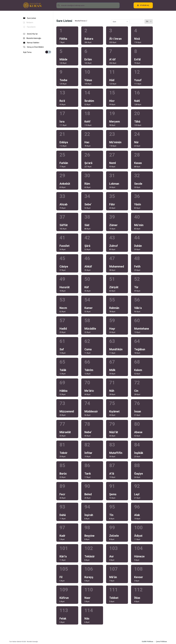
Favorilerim (29, 27)
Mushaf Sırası (81, 21)
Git (149, 21)
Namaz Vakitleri (31, 43)
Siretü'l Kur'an (30, 34)
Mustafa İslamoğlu (32, 38)
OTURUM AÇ (143, 5)
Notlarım (28, 23)
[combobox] (120, 22)
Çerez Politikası (161, 642)
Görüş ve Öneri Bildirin (33, 47)
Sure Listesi (30, 18)
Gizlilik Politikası (147, 642)
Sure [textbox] (114, 22)
